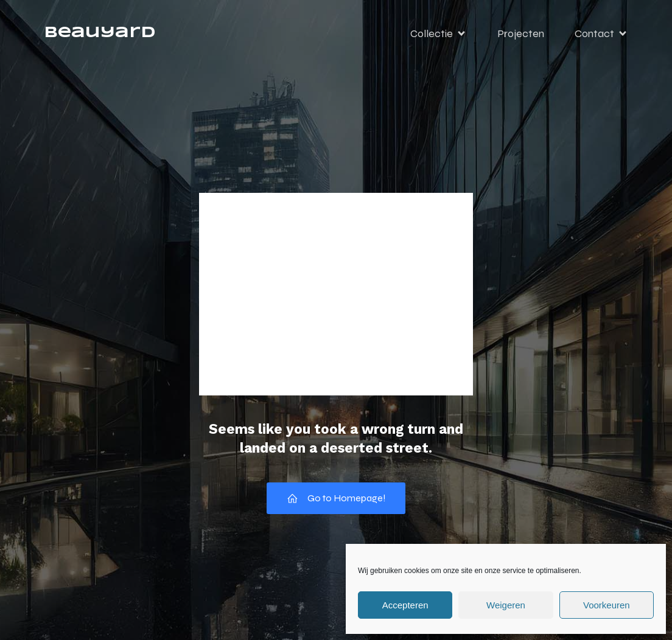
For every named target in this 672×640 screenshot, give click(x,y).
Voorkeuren (607, 605)
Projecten (521, 33)
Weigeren (506, 605)
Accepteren (405, 605)
